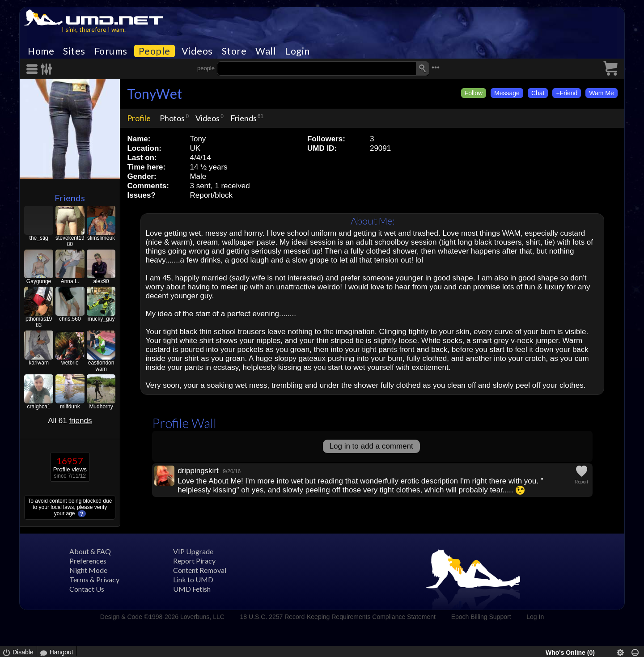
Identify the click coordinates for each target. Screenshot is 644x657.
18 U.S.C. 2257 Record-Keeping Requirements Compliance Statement (338, 617)
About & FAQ (90, 551)
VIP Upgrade (193, 551)
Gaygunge (39, 281)
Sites (74, 51)
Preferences (88, 561)
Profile (139, 118)
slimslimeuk (101, 238)
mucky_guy (101, 319)
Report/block (211, 195)
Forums (111, 51)
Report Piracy (194, 561)
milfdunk (70, 407)
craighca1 (39, 407)
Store (234, 51)
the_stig (39, 238)
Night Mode (88, 570)
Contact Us (87, 589)
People (155, 51)
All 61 (70, 421)
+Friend (567, 93)
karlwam (39, 363)
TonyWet (155, 93)
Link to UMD (193, 579)
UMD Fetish (192, 589)
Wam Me (601, 93)
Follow (474, 93)
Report (581, 482)
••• (436, 67)
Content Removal (200, 570)
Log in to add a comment (371, 446)
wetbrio (70, 363)
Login (297, 51)
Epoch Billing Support (481, 617)
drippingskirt (198, 471)
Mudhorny (101, 407)
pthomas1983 (39, 322)
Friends (70, 198)
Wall (266, 51)
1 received (232, 186)
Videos (197, 51)
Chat (538, 93)
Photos (172, 118)
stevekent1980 (70, 241)
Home (41, 51)
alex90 (101, 281)
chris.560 (70, 319)
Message (507, 93)
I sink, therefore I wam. (94, 29)
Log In (535, 617)
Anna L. (70, 281)
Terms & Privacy (94, 579)
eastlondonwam (101, 366)
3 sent (200, 186)
